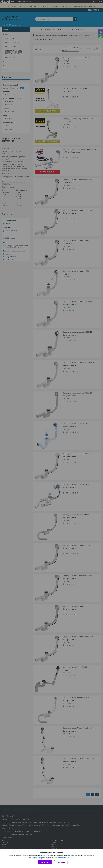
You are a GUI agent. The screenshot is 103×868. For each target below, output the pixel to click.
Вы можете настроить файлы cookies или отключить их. (51, 858)
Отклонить (61, 862)
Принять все (45, 862)
